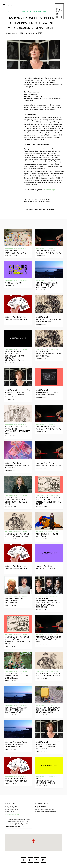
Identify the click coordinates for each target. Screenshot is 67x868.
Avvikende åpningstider (12, 815)
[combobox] (8, 5)
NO (8, 5)
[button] (8, 5)
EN (12, 5)
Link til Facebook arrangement (41, 209)
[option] (12, 5)
